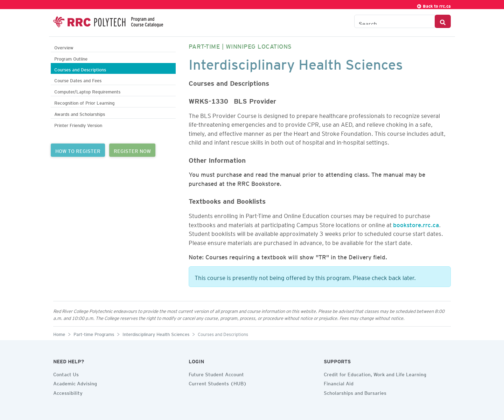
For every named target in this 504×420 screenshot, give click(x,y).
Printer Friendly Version (78, 124)
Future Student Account (216, 373)
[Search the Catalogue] (395, 21)
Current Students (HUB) (218, 383)
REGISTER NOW (132, 150)
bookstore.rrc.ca (416, 224)
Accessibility (68, 392)
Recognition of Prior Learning (84, 102)
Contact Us (66, 373)
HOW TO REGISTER (78, 150)
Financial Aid (339, 383)
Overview (64, 47)
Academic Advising (75, 383)
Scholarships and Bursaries (355, 392)
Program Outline (71, 58)
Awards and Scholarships (80, 113)
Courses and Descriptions (80, 69)
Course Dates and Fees (78, 80)
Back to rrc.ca (434, 5)
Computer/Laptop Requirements (87, 91)
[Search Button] (443, 21)
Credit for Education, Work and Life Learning (375, 373)
